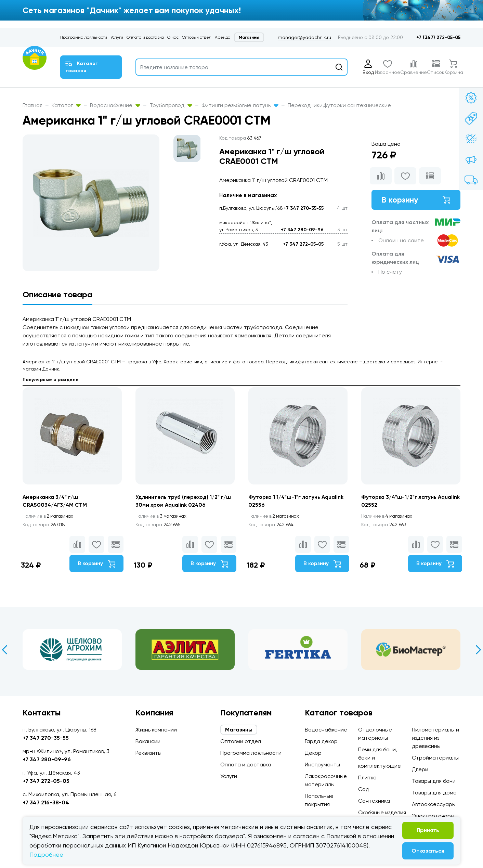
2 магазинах (49, 516)
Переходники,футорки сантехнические (339, 105)
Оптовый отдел (197, 37)
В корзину (416, 200)
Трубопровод (171, 105)
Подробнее (46, 854)
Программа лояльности (84, 37)
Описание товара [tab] (57, 294)
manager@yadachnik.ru (304, 37)
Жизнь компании (156, 730)
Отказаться (428, 851)
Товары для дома (434, 793)
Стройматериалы (435, 758)
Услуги (117, 37)
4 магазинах (388, 516)
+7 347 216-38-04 (46, 802)
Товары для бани (434, 781)
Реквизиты (148, 753)
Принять (428, 830)
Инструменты (322, 765)
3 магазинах (162, 516)
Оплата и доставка (145, 37)
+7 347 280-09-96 (302, 230)
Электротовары (433, 816)
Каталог (66, 105)
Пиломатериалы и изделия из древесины (435, 738)
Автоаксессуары (434, 804)
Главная (32, 105)
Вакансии (148, 741)
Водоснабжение (115, 105)
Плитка (367, 778)
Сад (364, 789)
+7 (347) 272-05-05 (438, 37)
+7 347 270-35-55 (304, 208)
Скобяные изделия (382, 812)
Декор (313, 753)
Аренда (223, 37)
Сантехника (374, 801)
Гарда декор (321, 741)
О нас (173, 37)
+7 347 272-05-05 (303, 244)
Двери (420, 769)
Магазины (249, 37)
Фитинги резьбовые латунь (240, 105)
